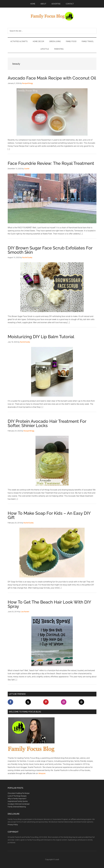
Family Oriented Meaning (17, 807)
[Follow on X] (28, 702)
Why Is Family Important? (17, 799)
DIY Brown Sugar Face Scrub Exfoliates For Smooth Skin (50, 250)
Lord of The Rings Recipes (17, 796)
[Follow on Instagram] (64, 702)
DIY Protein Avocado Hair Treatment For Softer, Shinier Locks (47, 423)
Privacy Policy (13, 825)
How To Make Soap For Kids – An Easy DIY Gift (49, 515)
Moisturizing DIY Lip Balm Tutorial (41, 337)
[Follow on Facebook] (10, 702)
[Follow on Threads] (81, 702)
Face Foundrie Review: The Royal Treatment (51, 163)
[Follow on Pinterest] (46, 702)
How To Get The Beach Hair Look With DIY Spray (49, 604)
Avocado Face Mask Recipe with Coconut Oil (52, 78)
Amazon (42, 773)
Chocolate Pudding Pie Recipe (19, 793)
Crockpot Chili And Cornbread (19, 804)
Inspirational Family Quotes (18, 801)
